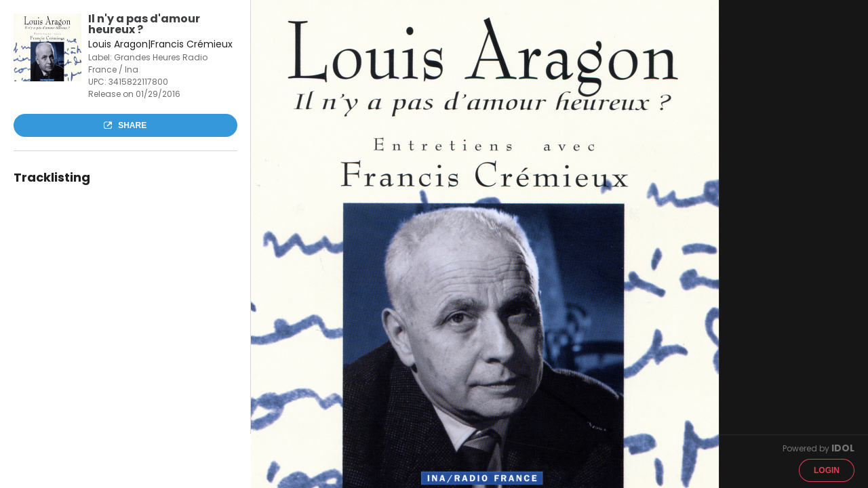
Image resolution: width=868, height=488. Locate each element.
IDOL (843, 448)
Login (827, 470)
